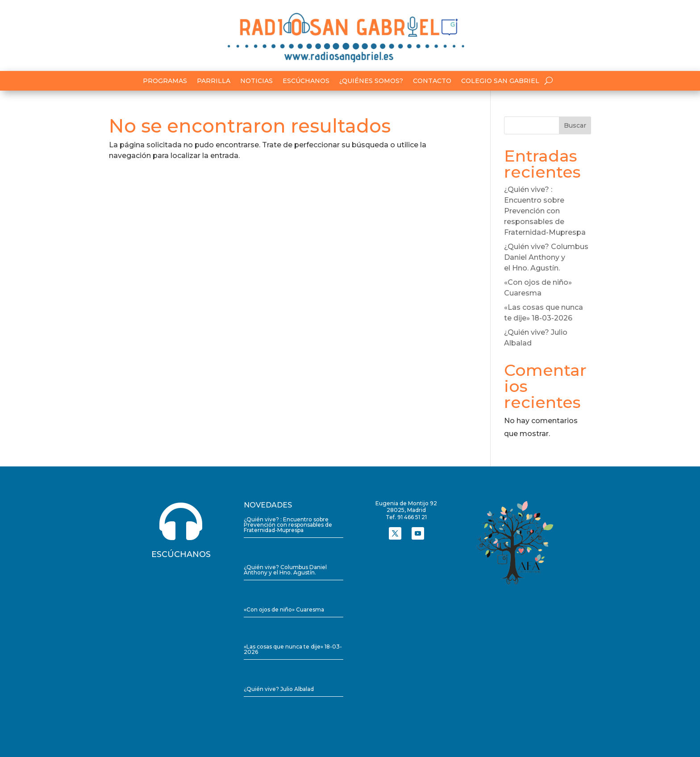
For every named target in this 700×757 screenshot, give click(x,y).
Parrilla (214, 81)
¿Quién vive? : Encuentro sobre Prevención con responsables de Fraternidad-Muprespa (545, 211)
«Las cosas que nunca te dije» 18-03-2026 (293, 649)
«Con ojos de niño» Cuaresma (284, 609)
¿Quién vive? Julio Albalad (279, 689)
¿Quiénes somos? (371, 81)
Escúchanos (306, 81)
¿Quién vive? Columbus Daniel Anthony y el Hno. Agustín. (546, 257)
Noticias (256, 81)
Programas (165, 81)
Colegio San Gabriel (500, 81)
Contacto (432, 81)
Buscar (575, 125)
